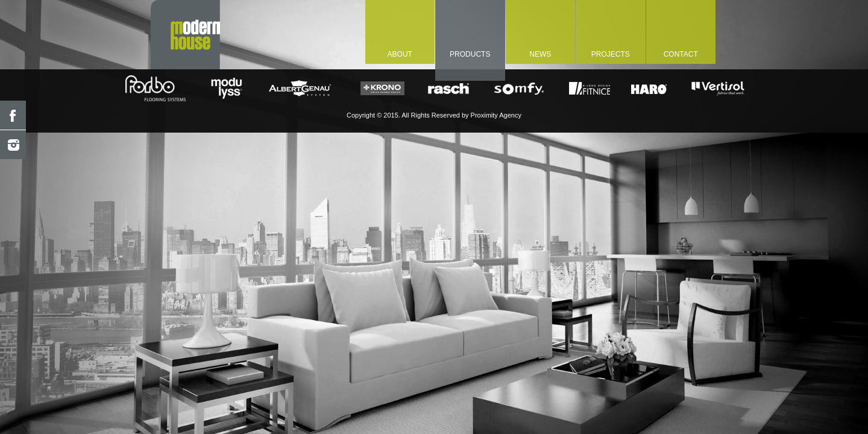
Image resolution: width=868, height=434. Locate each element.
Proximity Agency (496, 115)
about (400, 54)
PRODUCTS (470, 54)
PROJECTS (611, 54)
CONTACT (681, 54)
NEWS (540, 54)
